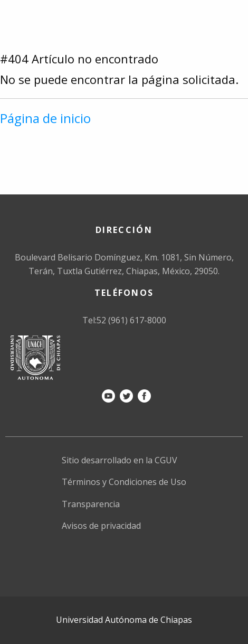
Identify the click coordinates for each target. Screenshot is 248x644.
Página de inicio (45, 118)
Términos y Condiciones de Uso (124, 482)
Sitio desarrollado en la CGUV (120, 460)
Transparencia (91, 504)
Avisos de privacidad (101, 526)
